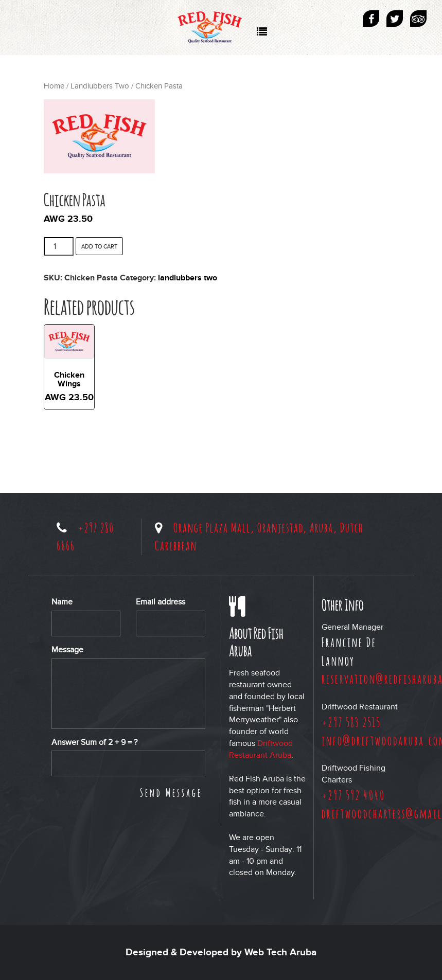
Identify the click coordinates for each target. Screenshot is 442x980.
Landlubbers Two (100, 86)
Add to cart (99, 247)
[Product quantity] (59, 246)
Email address (161, 602)
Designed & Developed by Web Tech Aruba (221, 952)
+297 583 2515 (351, 722)
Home (54, 86)
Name (62, 602)
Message (67, 650)
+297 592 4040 (353, 795)
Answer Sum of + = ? (94, 742)
